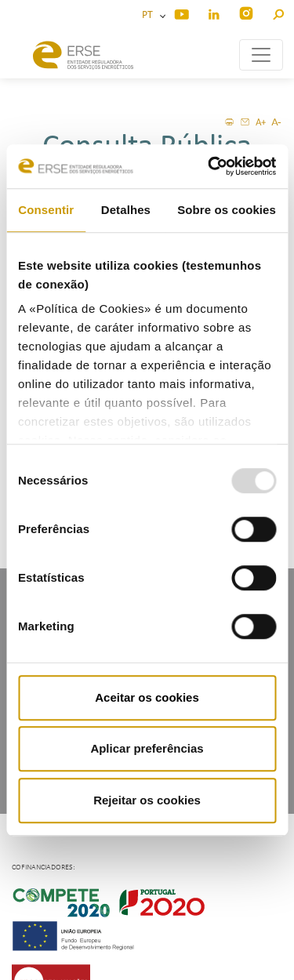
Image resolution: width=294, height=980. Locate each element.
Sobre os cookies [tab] (227, 210)
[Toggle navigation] (261, 55)
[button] (278, 12)
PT (150, 15)
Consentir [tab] (46, 210)
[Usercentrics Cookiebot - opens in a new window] (209, 166)
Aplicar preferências (147, 748)
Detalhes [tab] (126, 210)
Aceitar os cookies (147, 697)
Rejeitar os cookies (147, 800)
